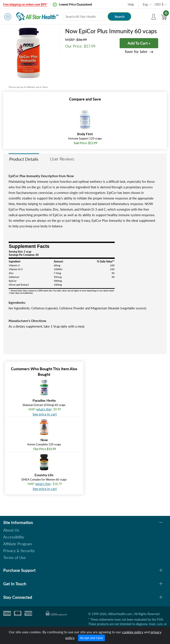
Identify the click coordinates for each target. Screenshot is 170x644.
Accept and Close (91, 638)
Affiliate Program (18, 544)
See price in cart (45, 414)
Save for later (136, 52)
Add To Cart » (139, 43)
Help (131, 4)
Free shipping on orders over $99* (25, 4)
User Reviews (62, 159)
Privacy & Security (19, 551)
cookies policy (133, 632)
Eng (145, 4)
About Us (11, 530)
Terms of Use (15, 557)
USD (159, 4)
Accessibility (14, 537)
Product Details (24, 159)
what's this (44, 409)
